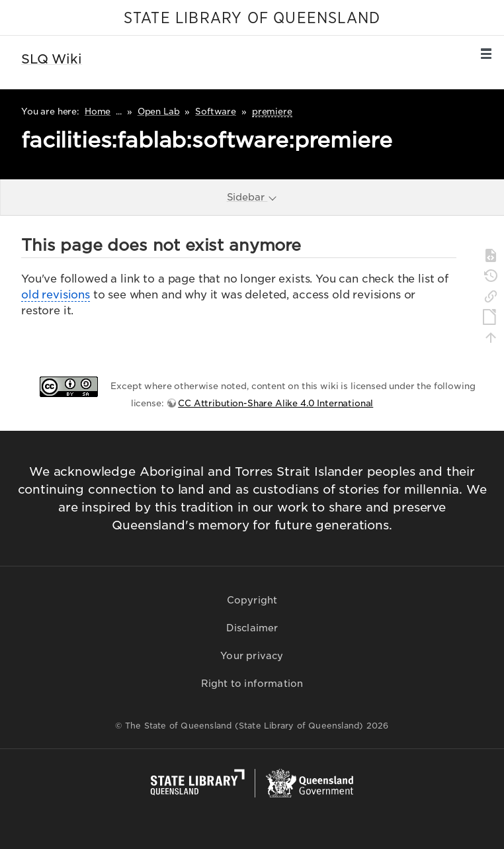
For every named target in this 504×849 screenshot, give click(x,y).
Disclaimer (252, 628)
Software (216, 112)
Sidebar (253, 197)
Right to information (252, 684)
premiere (272, 112)
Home (98, 112)
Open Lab (159, 112)
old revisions (56, 295)
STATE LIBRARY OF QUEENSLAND (252, 19)
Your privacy (252, 656)
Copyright (252, 600)
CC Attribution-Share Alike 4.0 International (275, 403)
